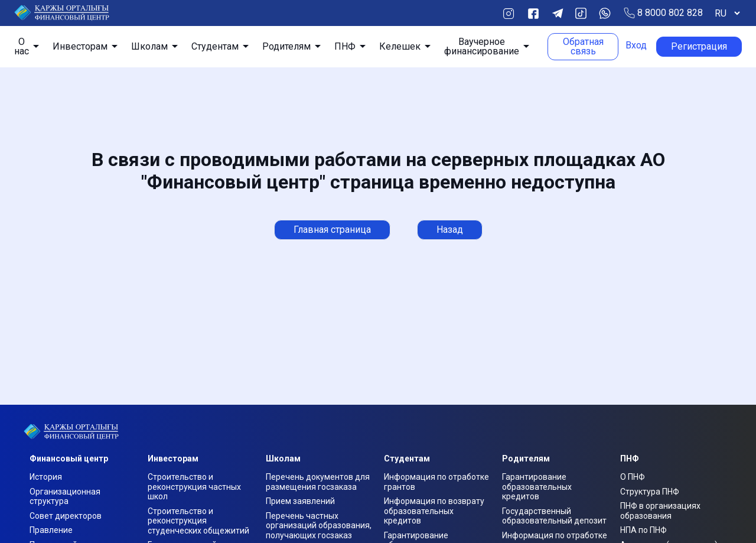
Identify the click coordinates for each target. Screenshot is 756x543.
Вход (636, 45)
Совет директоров (66, 516)
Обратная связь (583, 46)
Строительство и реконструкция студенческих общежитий (198, 521)
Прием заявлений (300, 501)
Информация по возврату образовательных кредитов (434, 511)
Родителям (286, 46)
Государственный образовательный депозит (554, 516)
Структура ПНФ (650, 492)
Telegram (557, 13)
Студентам (215, 46)
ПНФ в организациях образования (660, 511)
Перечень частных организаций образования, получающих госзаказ (319, 526)
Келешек (400, 46)
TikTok (581, 13)
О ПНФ (633, 477)
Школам (149, 46)
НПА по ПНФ (643, 530)
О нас (22, 47)
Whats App (605, 13)
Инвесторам (80, 46)
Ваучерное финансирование (482, 47)
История (46, 477)
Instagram (508, 13)
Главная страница (332, 230)
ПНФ (345, 46)
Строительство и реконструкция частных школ (194, 487)
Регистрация (699, 46)
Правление (51, 530)
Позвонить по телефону (629, 13)
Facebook (533, 13)
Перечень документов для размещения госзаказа (318, 482)
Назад (450, 230)
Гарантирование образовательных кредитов (537, 487)
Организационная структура (65, 497)
